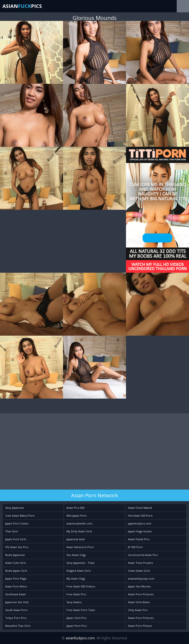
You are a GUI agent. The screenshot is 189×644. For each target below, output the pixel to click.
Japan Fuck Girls (16, 539)
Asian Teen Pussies (140, 563)
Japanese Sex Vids (17, 602)
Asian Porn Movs (16, 586)
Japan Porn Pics (77, 626)
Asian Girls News (139, 602)
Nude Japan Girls (16, 571)
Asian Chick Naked (140, 508)
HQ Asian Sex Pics (17, 547)
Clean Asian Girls (139, 571)
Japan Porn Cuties (17, 523)
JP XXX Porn (135, 547)
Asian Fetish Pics (139, 539)
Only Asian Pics (138, 610)
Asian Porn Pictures (141, 594)
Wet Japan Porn (77, 516)
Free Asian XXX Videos (81, 586)
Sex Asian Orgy (76, 555)
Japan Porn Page (16, 578)
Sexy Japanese (15, 508)
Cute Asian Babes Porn (20, 516)
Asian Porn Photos (140, 626)
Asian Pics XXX (75, 508)
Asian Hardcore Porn (80, 547)
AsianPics (22, 6)
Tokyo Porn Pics (16, 618)
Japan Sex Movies (139, 586)
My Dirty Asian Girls (79, 531)
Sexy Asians (74, 602)
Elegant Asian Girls (79, 571)
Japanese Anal (76, 539)
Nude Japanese (15, 555)
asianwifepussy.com (141, 578)
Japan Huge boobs (140, 531)
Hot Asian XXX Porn (140, 516)
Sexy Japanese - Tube (80, 563)
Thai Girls (11, 531)
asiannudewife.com (79, 523)
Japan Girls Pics (76, 618)
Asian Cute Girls (16, 563)
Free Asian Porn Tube (81, 610)
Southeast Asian (16, 594)
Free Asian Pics (76, 594)
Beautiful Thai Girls (18, 626)
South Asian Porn (16, 610)
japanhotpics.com (140, 523)
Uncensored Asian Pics (143, 555)
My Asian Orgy (76, 578)
